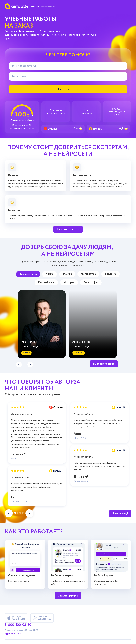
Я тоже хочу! (120, 514)
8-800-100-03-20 (18, 625)
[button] (30, 365)
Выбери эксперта (104, 364)
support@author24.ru (13, 634)
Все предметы (28, 274)
